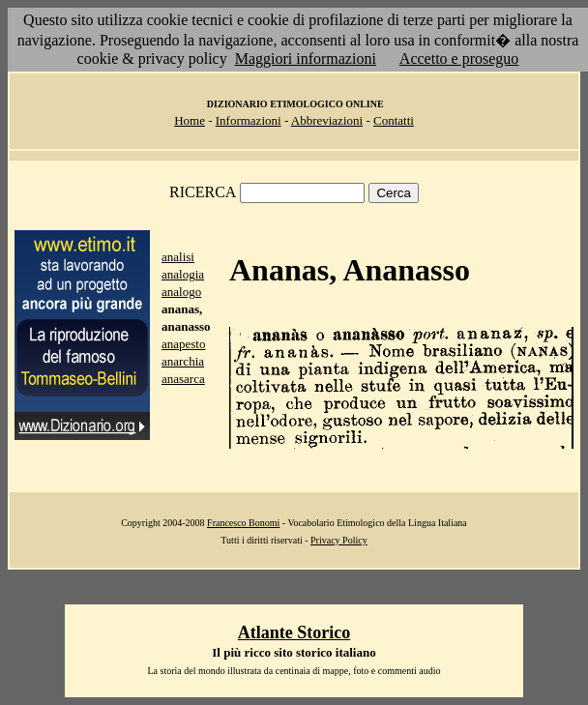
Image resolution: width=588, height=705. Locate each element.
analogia (183, 274)
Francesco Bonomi (243, 523)
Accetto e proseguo (459, 59)
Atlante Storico (294, 632)
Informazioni (249, 120)
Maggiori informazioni (306, 59)
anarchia (183, 361)
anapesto (183, 344)
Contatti (394, 120)
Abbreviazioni (327, 120)
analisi (178, 257)
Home (190, 120)
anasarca (183, 379)
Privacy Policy (339, 540)
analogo (181, 292)
